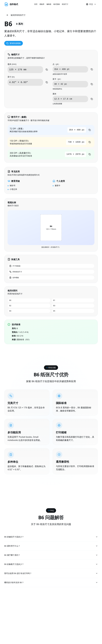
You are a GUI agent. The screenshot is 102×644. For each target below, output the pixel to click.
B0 (10, 300)
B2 (10, 306)
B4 (10, 311)
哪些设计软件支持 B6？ (51, 583)
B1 (54, 300)
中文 (91, 4)
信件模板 (14, 278)
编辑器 (49, 4)
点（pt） (56, 64)
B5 (54, 311)
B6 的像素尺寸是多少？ (51, 564)
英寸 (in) (11, 77)
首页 (36, 4)
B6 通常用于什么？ (51, 546)
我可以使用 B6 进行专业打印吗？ (51, 574)
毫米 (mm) (12, 64)
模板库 (42, 4)
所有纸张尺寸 (16, 272)
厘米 (54, 94)
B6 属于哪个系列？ (51, 555)
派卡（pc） (57, 79)
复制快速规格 (14, 43)
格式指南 (57, 4)
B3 (54, 306)
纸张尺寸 (65, 4)
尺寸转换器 (15, 266)
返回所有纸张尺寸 (16, 15)
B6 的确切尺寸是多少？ (51, 537)
